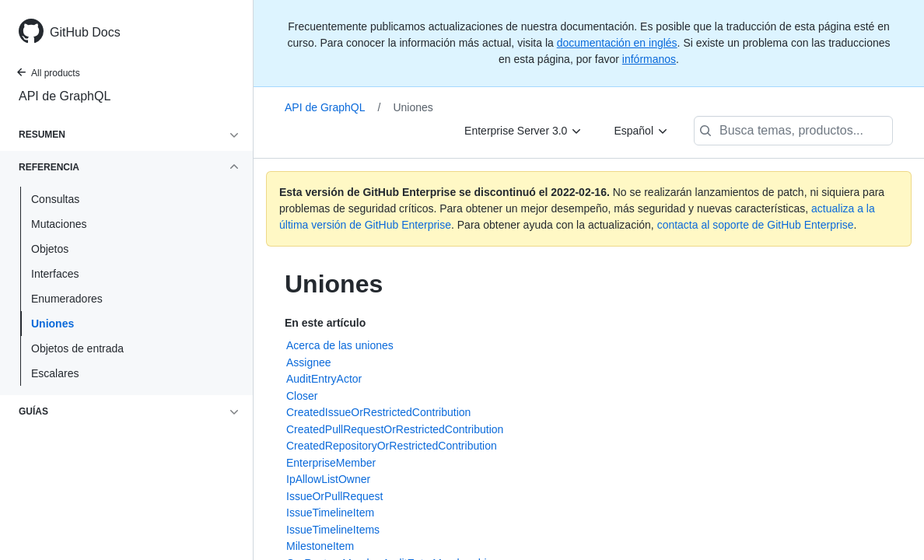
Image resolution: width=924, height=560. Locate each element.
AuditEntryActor (324, 379)
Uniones (52, 324)
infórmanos (649, 59)
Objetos (50, 249)
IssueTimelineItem (330, 513)
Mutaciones (59, 224)
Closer (302, 396)
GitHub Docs (85, 32)
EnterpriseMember (331, 463)
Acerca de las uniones (340, 345)
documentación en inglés (617, 43)
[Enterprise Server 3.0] (523, 131)
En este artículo (325, 323)
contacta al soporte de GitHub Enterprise (756, 225)
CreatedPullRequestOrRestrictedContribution (395, 429)
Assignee (309, 362)
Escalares (55, 373)
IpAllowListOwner (328, 479)
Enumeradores (67, 299)
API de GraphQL (65, 96)
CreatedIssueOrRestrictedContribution (378, 412)
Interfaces (55, 274)
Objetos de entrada (77, 348)
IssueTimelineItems (333, 530)
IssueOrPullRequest (335, 496)
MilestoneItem (320, 546)
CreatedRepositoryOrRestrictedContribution (392, 446)
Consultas (55, 199)
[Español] (641, 131)
